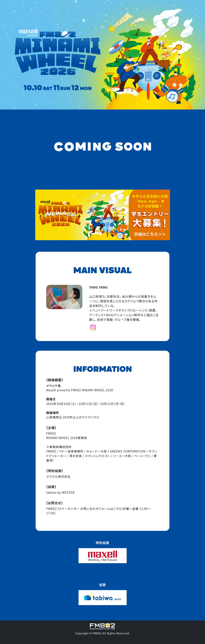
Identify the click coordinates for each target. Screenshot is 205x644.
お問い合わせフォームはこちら (101, 509)
